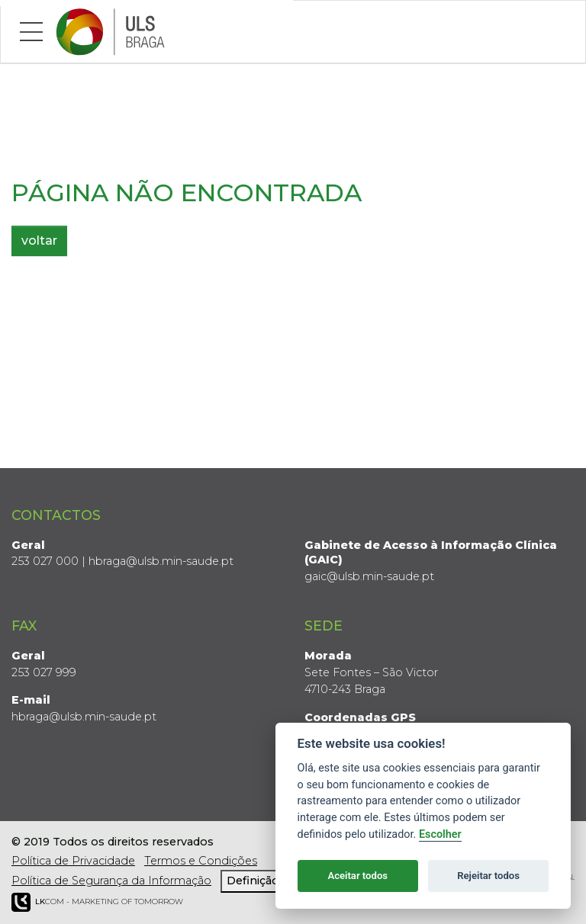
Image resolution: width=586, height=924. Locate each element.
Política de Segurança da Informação (111, 881)
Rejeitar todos (488, 876)
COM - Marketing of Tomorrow (97, 902)
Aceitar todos (357, 876)
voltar (39, 241)
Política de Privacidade (73, 861)
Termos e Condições (201, 861)
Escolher (440, 834)
